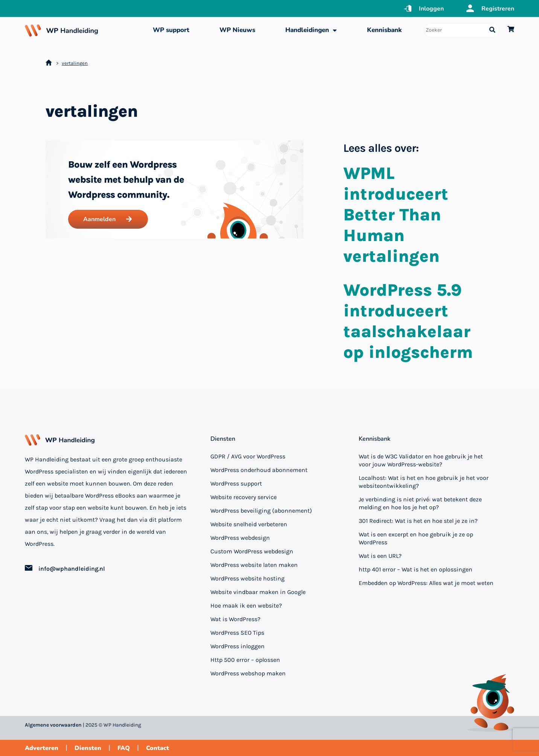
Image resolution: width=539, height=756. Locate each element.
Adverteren (42, 748)
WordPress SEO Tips (237, 633)
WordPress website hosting (247, 578)
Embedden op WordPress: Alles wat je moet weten (426, 583)
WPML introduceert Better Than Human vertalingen (396, 215)
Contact (158, 748)
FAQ (124, 748)
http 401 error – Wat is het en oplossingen (416, 569)
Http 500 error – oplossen (245, 660)
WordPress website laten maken (254, 565)
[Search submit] (492, 30)
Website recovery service (244, 497)
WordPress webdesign (240, 538)
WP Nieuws (237, 30)
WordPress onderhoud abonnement (259, 470)
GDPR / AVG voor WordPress (248, 456)
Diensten (223, 439)
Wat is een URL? (380, 556)
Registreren (498, 9)
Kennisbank (384, 30)
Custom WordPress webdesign (252, 551)
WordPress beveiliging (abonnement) (261, 511)
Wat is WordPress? (235, 619)
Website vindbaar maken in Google (258, 592)
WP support (171, 30)
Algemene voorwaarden (53, 725)
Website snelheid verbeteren (249, 524)
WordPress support (236, 483)
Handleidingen (311, 30)
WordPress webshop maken (248, 673)
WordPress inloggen (238, 646)
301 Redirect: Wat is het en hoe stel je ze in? (418, 521)
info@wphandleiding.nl (72, 569)
